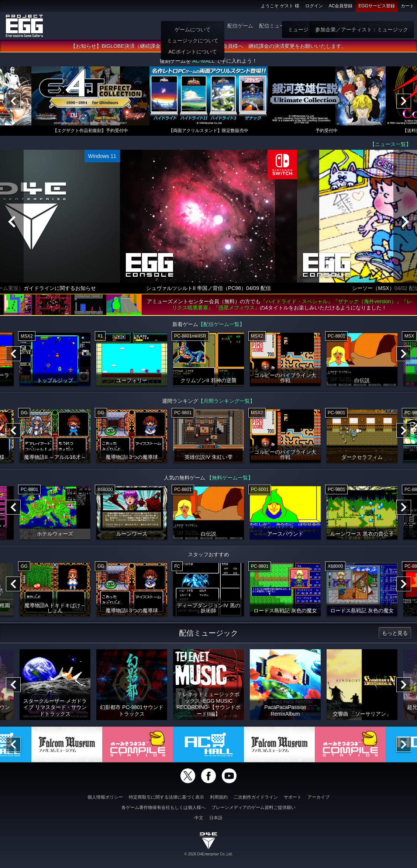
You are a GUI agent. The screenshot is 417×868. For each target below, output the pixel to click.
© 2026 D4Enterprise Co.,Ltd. (208, 854)
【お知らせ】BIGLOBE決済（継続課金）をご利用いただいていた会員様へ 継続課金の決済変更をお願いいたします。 (208, 46)
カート (407, 6)
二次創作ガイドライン (256, 797)
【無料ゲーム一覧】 (230, 478)
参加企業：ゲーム (390, 26)
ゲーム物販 (319, 26)
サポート (293, 797)
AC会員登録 (341, 6)
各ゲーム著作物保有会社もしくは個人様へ (163, 808)
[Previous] (13, 101)
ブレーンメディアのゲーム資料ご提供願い (254, 808)
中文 (199, 818)
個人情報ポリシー (105, 797)
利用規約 (219, 797)
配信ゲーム (240, 26)
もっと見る (395, 633)
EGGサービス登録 (377, 6)
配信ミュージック (280, 26)
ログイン (314, 6)
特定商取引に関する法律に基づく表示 (166, 797)
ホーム (192, 26)
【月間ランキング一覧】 (227, 401)
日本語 (216, 818)
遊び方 (214, 26)
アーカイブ (318, 797)
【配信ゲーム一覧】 (221, 324)
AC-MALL (203, 61)
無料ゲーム (351, 26)
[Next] (404, 101)
